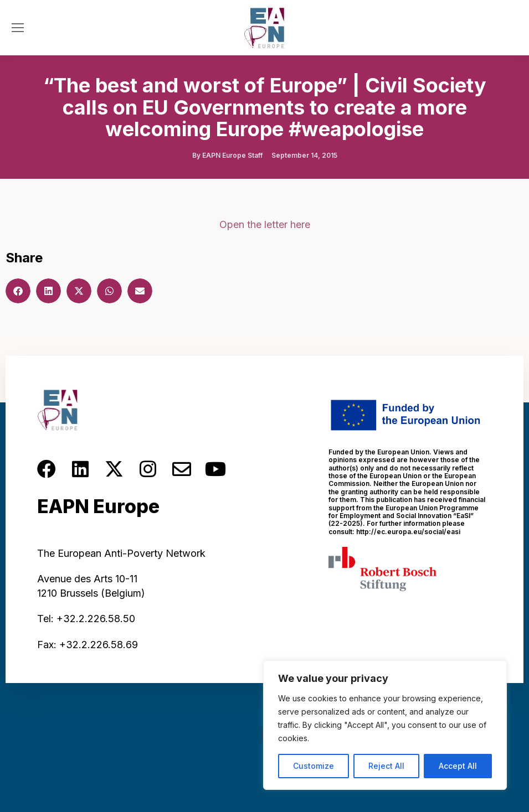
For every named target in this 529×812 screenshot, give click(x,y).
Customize (314, 766)
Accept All (458, 766)
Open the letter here (265, 224)
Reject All (386, 766)
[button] (18, 291)
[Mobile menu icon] (18, 28)
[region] (385, 725)
